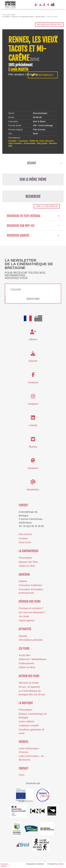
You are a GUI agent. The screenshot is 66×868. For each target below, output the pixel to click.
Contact (23, 505)
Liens (22, 775)
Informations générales (31, 640)
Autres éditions (27, 721)
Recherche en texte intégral (33, 216)
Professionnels (26, 663)
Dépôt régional (26, 620)
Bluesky (33, 447)
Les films (24, 648)
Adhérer (23, 581)
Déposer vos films (30, 601)
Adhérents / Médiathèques (33, 659)
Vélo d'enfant (15, 143)
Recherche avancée (33, 235)
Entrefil (24, 742)
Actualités (25, 629)
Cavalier (12, 141)
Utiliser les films (27, 566)
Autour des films (29, 676)
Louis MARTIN (19, 69)
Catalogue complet (29, 725)
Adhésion (24, 574)
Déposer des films (28, 562)
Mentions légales (5, 865)
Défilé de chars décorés (42, 141)
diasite (61, 864)
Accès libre (24, 655)
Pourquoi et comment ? (31, 608)
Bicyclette (42, 143)
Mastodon (33, 468)
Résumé (32, 163)
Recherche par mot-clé (33, 226)
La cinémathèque (29, 551)
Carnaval (23, 141)
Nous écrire (25, 542)
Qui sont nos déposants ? (32, 612)
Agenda (23, 636)
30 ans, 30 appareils (29, 687)
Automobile (29, 143)
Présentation (25, 558)
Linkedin (33, 425)
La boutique (26, 703)
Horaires (23, 538)
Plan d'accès (25, 534)
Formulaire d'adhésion (30, 585)
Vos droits (24, 616)
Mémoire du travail (28, 683)
